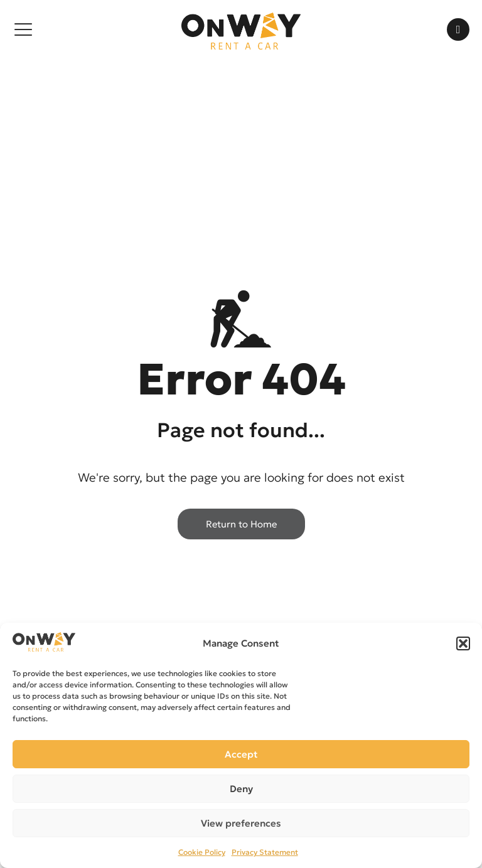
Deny (241, 789)
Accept (241, 754)
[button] (463, 643)
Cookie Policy (202, 852)
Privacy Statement (265, 852)
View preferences (241, 823)
